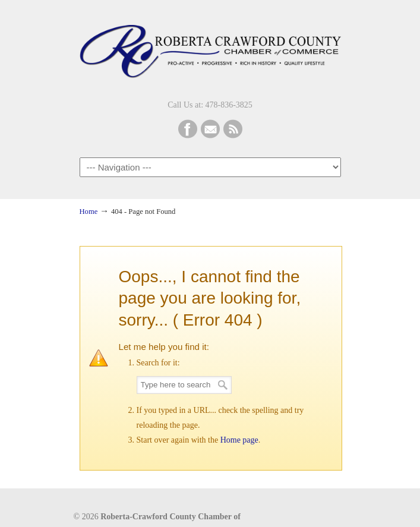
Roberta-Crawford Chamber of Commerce (210, 48)
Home (89, 212)
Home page (239, 440)
